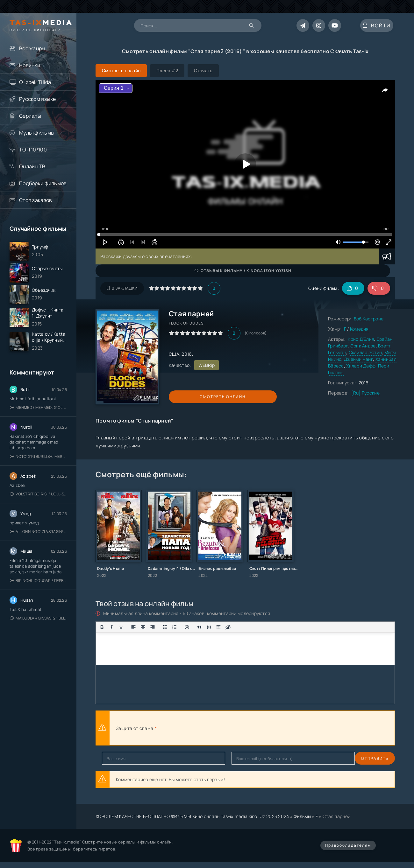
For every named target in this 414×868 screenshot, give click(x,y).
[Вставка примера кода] (209, 627)
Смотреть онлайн (198, 397)
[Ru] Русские (365, 393)
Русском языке (38, 99)
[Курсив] (111, 627)
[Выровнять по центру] (143, 627)
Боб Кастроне (369, 319)
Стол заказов (36, 200)
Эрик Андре (363, 346)
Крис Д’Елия (361, 339)
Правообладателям (348, 845)
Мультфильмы (37, 133)
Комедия (359, 329)
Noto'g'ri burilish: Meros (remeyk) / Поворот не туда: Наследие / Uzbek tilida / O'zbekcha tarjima (38, 472)
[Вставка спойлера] (218, 627)
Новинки (30, 65)
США (174, 354)
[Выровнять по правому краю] (153, 627)
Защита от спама (135, 728)
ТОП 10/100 (33, 150)
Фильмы (302, 816)
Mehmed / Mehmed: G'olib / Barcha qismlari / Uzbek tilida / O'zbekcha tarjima (38, 423)
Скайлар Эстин (365, 352)
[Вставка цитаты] (199, 627)
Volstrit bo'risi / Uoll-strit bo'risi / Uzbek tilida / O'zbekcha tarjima (38, 509)
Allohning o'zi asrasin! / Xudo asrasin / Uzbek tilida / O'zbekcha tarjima (38, 547)
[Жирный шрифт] (102, 627)
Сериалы (30, 116)
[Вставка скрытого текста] (228, 627)
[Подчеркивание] (121, 627)
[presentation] (228, 728)
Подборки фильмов (43, 183)
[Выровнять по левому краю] (133, 627)
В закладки (122, 288)
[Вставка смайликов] (187, 627)
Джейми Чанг (358, 359)
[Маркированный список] (165, 627)
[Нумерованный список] (175, 627)
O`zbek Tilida (35, 82)
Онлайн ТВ (32, 166)
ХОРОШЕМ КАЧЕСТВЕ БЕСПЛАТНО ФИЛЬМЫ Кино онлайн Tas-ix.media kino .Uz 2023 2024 (192, 816)
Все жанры (32, 48)
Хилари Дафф (361, 366)
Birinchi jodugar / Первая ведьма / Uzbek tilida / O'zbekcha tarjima (38, 596)
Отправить (116, 758)
